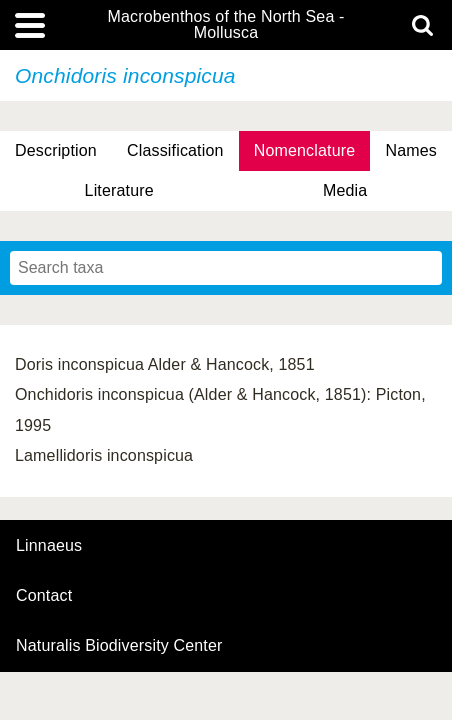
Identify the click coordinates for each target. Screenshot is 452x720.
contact (44, 595)
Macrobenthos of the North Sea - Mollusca (225, 25)
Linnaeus (49, 546)
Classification (175, 150)
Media (345, 190)
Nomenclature (305, 150)
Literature (119, 190)
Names (410, 150)
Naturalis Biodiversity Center (119, 646)
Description (56, 150)
